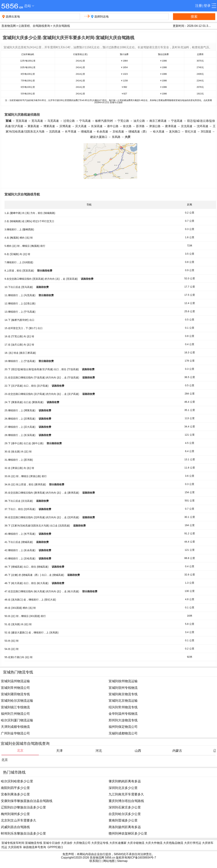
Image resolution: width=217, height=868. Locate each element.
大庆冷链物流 (136, 843)
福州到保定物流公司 (123, 727)
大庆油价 (67, 843)
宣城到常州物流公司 (15, 688)
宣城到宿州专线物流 (123, 688)
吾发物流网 (9, 26)
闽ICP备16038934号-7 (142, 858)
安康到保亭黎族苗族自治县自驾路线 (27, 801)
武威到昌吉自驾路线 (15, 827)
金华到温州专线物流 (123, 714)
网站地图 (109, 861)
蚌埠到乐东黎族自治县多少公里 (23, 833)
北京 (5, 760)
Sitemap (122, 861)
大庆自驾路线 (61, 26)
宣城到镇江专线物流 (15, 707)
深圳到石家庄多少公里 (125, 807)
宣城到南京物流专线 (123, 694)
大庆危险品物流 (173, 843)
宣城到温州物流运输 (15, 681)
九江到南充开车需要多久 (126, 794)
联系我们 (95, 861)
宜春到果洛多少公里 (15, 794)
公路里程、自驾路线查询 (34, 26)
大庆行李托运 (193, 843)
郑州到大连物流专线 (123, 720)
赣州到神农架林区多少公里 (128, 833)
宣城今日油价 (52, 843)
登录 (207, 6)
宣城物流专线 (34, 843)
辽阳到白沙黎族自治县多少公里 (23, 807)
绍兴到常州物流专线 (123, 707)
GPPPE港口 (55, 847)
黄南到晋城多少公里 (123, 820)
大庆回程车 (15, 847)
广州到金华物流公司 (15, 733)
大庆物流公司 (82, 843)
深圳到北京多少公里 (123, 788)
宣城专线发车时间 (13, 843)
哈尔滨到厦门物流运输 (17, 720)
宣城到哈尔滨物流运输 (17, 701)
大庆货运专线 (100, 843)
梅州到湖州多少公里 (15, 814)
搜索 (194, 17)
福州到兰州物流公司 (15, 714)
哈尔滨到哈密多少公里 (17, 781)
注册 (199, 6)
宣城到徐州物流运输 (123, 681)
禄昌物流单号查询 (35, 847)
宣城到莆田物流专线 (15, 694)
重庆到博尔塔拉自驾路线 (126, 801)
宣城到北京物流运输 (123, 701)
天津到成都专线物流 (15, 727)
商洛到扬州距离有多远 (125, 827)
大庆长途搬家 (118, 843)
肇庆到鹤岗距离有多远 (125, 781)
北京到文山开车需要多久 (19, 820)
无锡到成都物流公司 (123, 733)
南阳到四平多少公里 (15, 788)
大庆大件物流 (154, 843)
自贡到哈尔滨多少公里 (125, 814)
